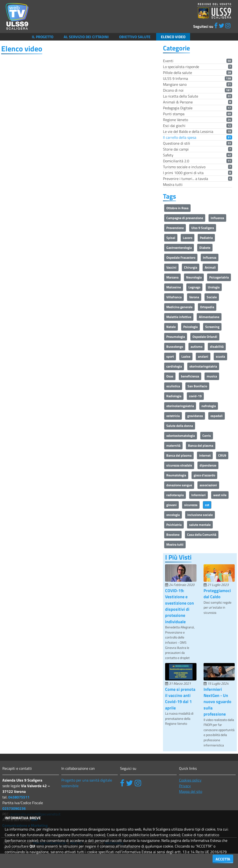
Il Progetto (43, 37)
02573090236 (14, 808)
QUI (32, 846)
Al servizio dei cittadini (86, 37)
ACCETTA (223, 859)
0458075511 (19, 797)
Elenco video (173, 37)
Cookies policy (190, 780)
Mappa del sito (191, 791)
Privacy (185, 786)
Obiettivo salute (135, 37)
